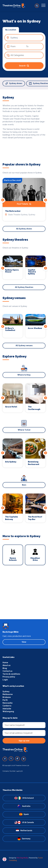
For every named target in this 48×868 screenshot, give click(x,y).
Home (5, 663)
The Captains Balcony (12, 518)
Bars (24, 485)
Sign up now (24, 741)
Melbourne (8, 694)
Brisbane (7, 697)
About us (6, 665)
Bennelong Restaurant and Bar (34, 463)
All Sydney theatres (24, 287)
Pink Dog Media (22, 858)
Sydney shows (14, 83)
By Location (11, 30)
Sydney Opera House (12, 271)
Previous (3, 200)
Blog (5, 668)
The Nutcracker (13, 211)
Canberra (7, 706)
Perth (5, 700)
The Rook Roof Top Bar (35, 518)
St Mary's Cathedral (10, 329)
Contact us (7, 671)
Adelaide (7, 709)
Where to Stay (24, 375)
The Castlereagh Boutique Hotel (35, 408)
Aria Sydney (11, 462)
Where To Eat (24, 430)
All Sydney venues (24, 345)
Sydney (6, 692)
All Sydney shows (24, 229)
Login (5, 680)
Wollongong (8, 711)
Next (45, 200)
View (24, 642)
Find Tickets (24, 204)
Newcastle (8, 703)
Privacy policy (9, 677)
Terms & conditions (11, 674)
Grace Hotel (11, 407)
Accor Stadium (35, 328)
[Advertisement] (24, 595)
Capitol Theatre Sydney (32, 272)
